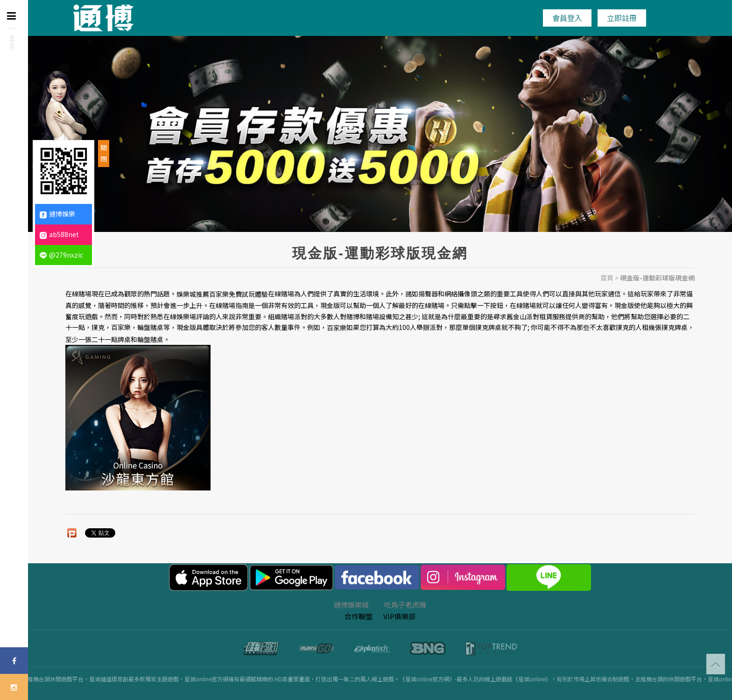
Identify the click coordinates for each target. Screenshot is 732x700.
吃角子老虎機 (405, 605)
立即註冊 (622, 18)
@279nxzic (61, 255)
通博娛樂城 (351, 605)
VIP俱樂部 (399, 616)
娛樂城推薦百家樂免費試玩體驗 (222, 294)
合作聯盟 (359, 616)
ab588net (59, 234)
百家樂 (337, 328)
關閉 (104, 153)
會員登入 (567, 18)
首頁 (607, 278)
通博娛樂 (57, 214)
